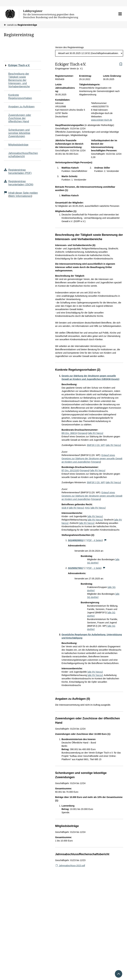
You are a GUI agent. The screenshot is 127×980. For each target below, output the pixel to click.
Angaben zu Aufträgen (21, 107)
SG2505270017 (76, 568)
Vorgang (82, 433)
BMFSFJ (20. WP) (96, 445)
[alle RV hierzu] (96, 433)
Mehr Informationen (20, 196)
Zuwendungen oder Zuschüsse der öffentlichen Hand (20, 118)
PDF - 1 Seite (93, 568)
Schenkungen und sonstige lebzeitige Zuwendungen (19, 133)
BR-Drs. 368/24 (69, 433)
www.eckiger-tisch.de (102, 120)
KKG (88, 508)
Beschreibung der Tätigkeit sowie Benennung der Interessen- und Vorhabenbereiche (19, 80)
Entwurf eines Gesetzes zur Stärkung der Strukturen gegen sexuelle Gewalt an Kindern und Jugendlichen (92, 459)
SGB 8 (65, 508)
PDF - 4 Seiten (94, 540)
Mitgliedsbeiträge (18, 145)
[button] (120, 14)
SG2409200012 (76, 540)
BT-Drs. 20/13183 (70, 470)
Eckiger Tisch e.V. (19, 65)
